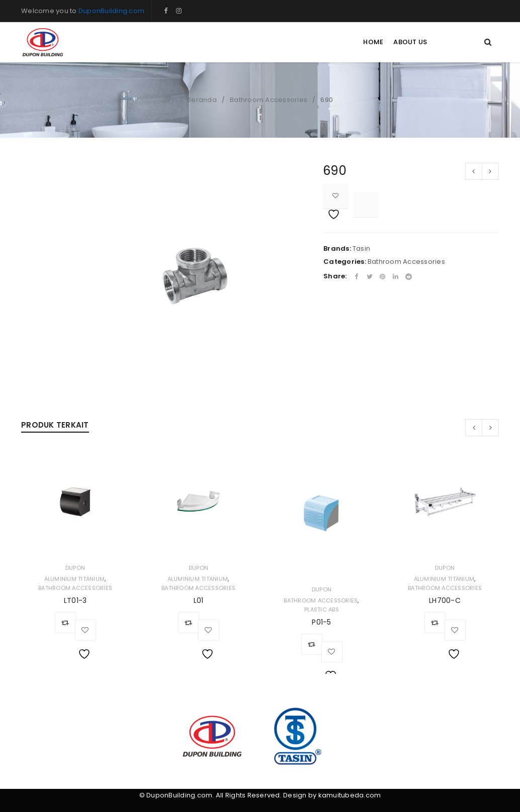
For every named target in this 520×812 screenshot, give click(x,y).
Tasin (361, 248)
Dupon (75, 568)
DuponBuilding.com (111, 11)
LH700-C (445, 600)
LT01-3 (75, 600)
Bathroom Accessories (269, 100)
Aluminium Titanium (75, 579)
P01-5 (321, 622)
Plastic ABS (322, 610)
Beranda (202, 100)
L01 (199, 600)
